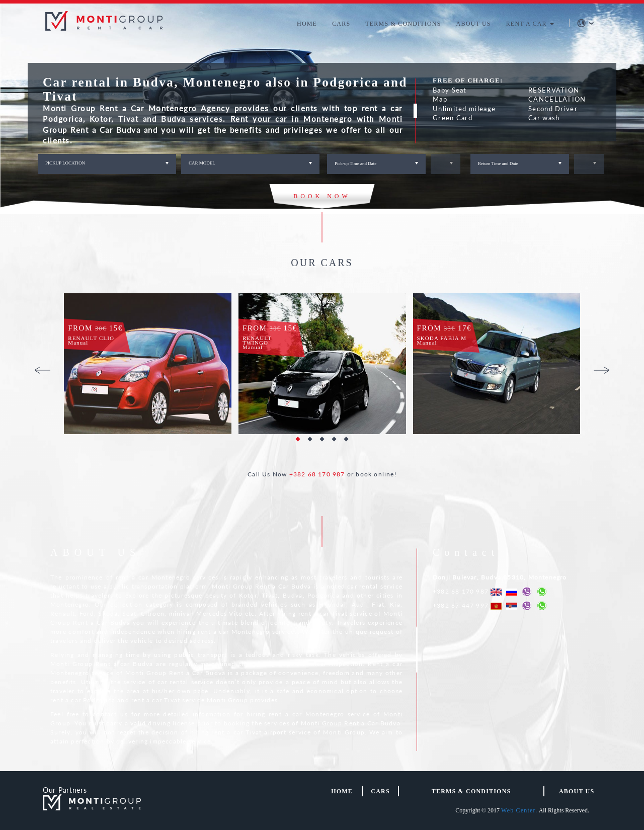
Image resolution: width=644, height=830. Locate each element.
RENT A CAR (530, 24)
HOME (307, 24)
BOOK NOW (322, 196)
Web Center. (519, 810)
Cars (380, 791)
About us (577, 791)
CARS (341, 24)
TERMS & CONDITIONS (403, 24)
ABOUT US (474, 24)
